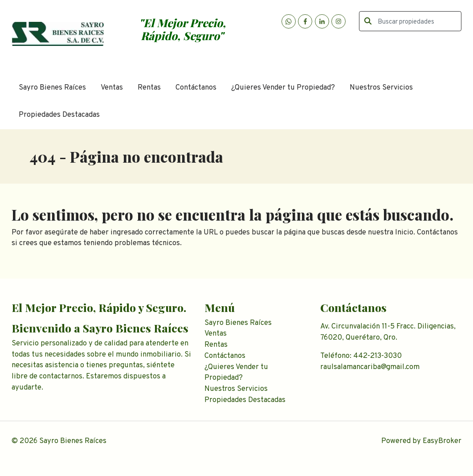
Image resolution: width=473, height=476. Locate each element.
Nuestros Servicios (381, 88)
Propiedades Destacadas (59, 115)
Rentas (149, 88)
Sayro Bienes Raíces (52, 88)
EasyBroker (442, 441)
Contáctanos (196, 88)
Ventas (112, 88)
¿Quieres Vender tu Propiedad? (283, 88)
